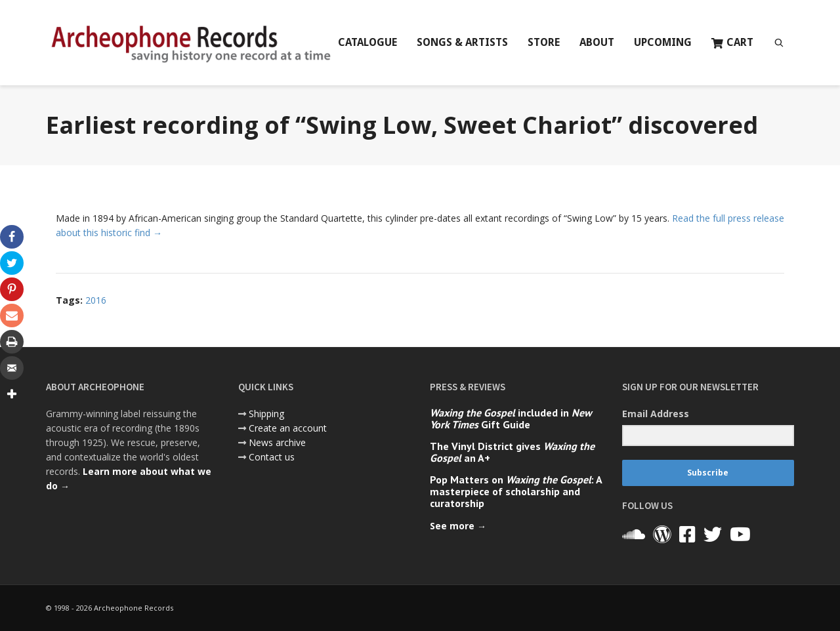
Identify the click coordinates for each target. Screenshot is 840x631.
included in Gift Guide (511, 418)
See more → (458, 526)
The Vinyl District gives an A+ (512, 452)
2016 (96, 300)
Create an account (288, 428)
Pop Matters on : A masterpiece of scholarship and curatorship (516, 491)
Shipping (266, 414)
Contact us (272, 457)
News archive (277, 442)
